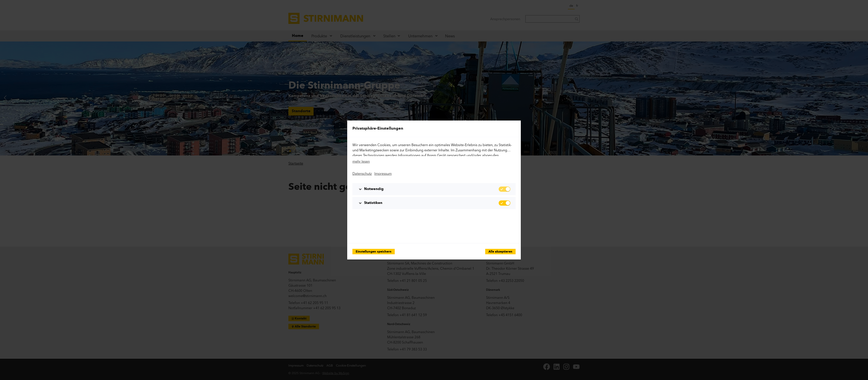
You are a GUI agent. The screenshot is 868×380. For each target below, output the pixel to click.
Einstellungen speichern (374, 252)
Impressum (383, 173)
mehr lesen (361, 161)
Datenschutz (362, 173)
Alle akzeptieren (500, 252)
